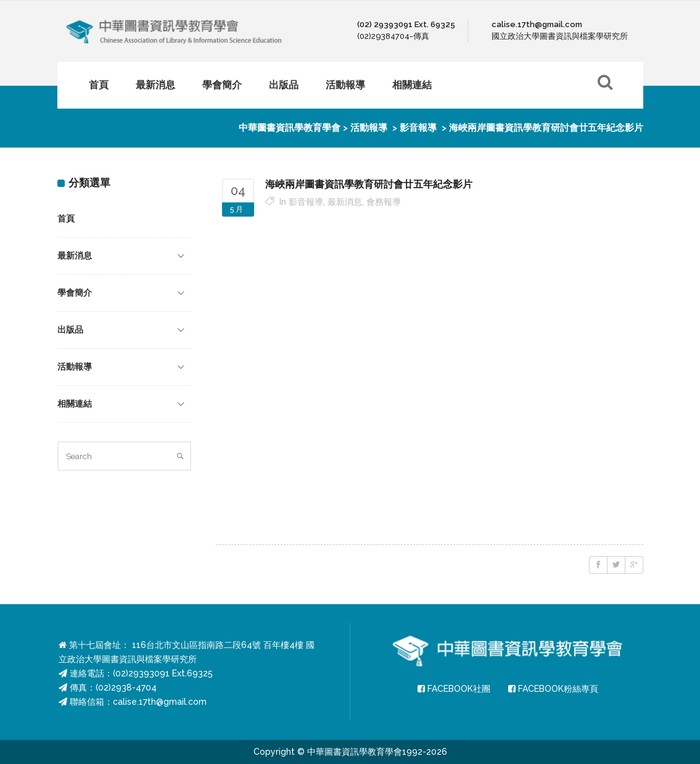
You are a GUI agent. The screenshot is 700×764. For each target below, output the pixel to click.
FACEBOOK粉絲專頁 (553, 689)
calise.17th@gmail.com (160, 702)
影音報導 (418, 128)
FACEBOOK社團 (454, 689)
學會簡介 (75, 293)
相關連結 (75, 404)
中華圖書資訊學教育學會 (290, 128)
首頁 (66, 218)
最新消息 (75, 255)
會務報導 (384, 202)
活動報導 (369, 128)
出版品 (70, 330)
